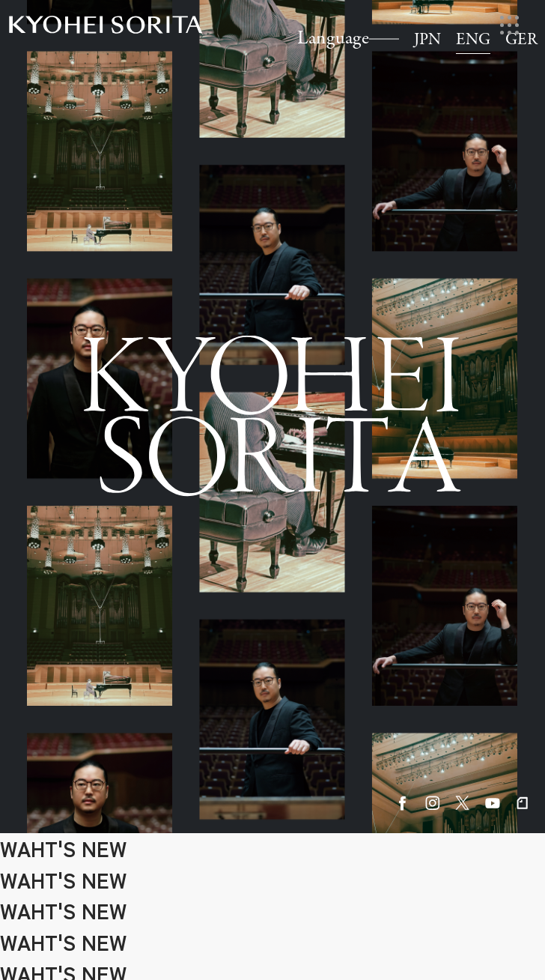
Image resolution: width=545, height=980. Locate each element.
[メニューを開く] (509, 25)
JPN (427, 40)
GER (521, 40)
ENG (473, 40)
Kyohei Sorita (106, 25)
